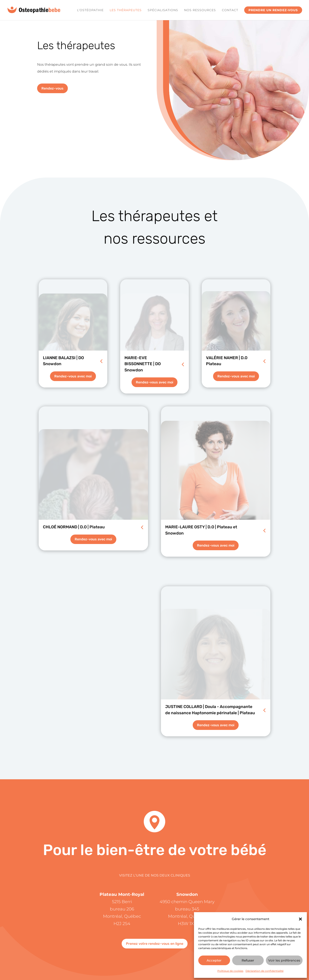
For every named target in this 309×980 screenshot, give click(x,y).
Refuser (248, 960)
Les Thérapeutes (126, 10)
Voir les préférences (284, 960)
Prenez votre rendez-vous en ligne (155, 944)
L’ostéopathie (90, 10)
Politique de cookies (230, 971)
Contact (230, 10)
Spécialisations (163, 10)
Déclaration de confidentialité (264, 971)
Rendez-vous (52, 88)
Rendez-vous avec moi (73, 376)
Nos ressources (200, 10)
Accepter (214, 960)
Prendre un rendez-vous (273, 10)
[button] (300, 919)
